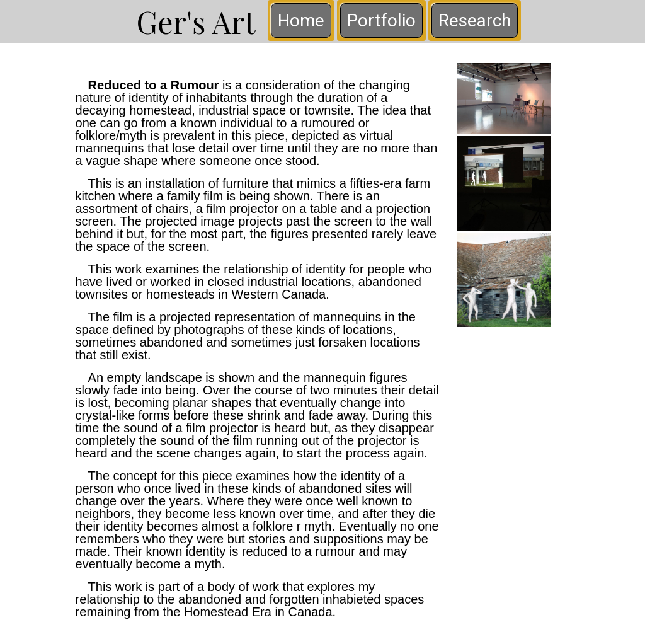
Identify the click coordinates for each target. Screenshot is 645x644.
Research (475, 20)
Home (301, 20)
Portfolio (381, 20)
